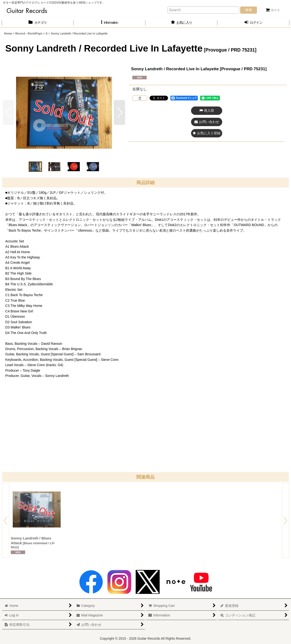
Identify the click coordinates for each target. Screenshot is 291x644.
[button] (110, 23)
